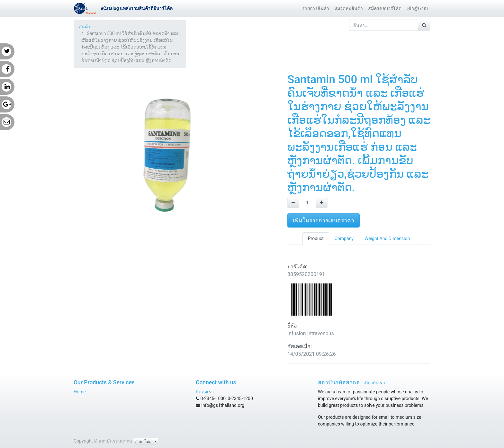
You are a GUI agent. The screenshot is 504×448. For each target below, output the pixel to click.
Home (80, 392)
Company (344, 238)
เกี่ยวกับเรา (374, 383)
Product (316, 238)
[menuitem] (316, 9)
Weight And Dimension (387, 238)
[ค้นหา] (424, 25)
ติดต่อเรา (205, 392)
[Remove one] (293, 203)
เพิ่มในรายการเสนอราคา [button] (324, 220)
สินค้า (85, 27)
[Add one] (322, 203)
